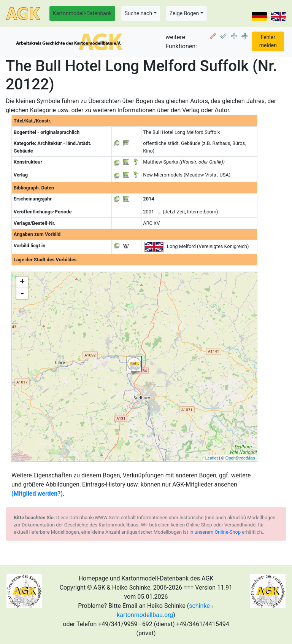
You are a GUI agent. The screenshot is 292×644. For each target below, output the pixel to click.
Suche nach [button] (138, 13)
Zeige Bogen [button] (184, 13)
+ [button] (22, 282)
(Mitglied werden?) (37, 494)
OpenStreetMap (240, 458)
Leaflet (212, 458)
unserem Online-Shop (218, 532)
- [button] (22, 294)
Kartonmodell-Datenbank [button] (82, 13)
